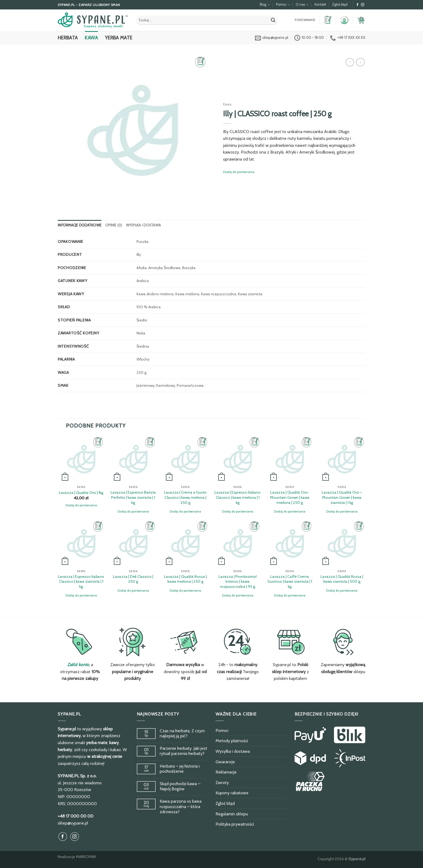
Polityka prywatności (235, 824)
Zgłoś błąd (340, 4)
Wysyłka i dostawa (143, 225)
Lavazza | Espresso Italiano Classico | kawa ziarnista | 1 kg (81, 582)
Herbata (68, 38)
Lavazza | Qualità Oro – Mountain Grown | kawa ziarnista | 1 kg (342, 497)
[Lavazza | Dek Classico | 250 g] (133, 543)
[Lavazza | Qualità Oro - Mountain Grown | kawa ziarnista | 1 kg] (342, 459)
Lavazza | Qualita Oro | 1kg (81, 493)
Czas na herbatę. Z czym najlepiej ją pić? (182, 733)
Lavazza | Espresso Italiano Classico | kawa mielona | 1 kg (238, 497)
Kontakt (320, 4)
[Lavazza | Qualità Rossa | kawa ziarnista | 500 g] (342, 543)
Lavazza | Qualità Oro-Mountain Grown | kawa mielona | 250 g (290, 497)
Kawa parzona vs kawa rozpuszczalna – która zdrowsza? (181, 806)
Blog (265, 5)
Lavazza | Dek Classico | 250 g (133, 579)
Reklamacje (226, 772)
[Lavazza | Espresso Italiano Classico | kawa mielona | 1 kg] (238, 459)
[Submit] (273, 20)
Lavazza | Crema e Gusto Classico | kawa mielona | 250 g (185, 497)
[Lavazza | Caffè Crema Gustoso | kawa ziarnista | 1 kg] (290, 543)
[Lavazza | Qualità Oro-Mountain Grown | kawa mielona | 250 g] (290, 459)
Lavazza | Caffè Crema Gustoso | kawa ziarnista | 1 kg (290, 582)
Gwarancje (225, 762)
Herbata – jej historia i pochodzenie (180, 769)
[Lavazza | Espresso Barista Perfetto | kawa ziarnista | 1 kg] (133, 459)
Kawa (91, 38)
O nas (302, 5)
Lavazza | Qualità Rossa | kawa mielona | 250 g (185, 579)
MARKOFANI (86, 857)
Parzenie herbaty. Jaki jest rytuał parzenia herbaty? (183, 751)
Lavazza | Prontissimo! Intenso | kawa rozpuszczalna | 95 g (238, 582)
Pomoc (283, 5)
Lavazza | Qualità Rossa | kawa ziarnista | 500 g (342, 579)
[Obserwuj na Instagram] (363, 5)
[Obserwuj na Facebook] (357, 5)
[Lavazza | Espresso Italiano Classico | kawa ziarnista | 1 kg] (81, 543)
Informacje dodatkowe (80, 225)
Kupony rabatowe (232, 793)
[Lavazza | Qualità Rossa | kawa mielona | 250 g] (185, 543)
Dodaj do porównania (239, 172)
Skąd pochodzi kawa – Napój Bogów (180, 786)
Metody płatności (232, 741)
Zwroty (222, 783)
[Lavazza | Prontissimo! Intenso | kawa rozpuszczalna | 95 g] (238, 543)
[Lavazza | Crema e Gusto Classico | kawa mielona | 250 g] (185, 459)
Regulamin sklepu (232, 814)
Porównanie (305, 20)
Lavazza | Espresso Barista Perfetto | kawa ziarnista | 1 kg (133, 497)
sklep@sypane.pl (73, 823)
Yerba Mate (119, 38)
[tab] (80, 225)
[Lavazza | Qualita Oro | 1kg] (81, 459)
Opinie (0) (114, 225)
